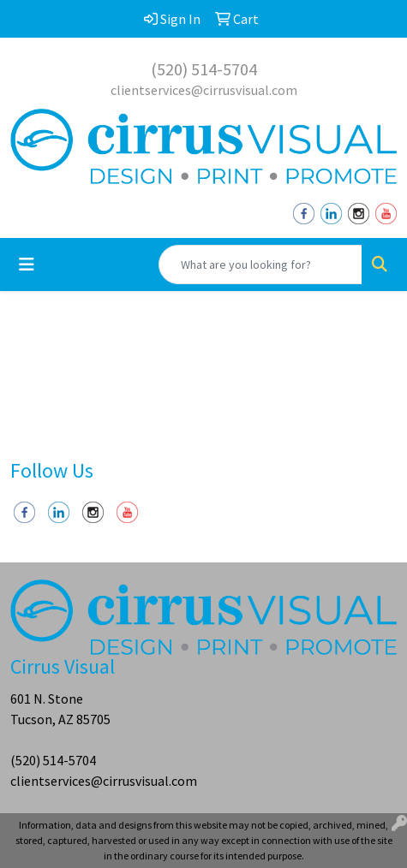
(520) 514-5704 (204, 69)
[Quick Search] (260, 265)
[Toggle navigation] (27, 265)
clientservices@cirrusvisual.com (204, 90)
